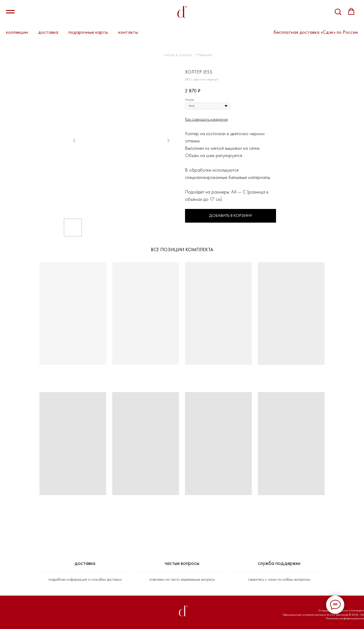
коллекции (17, 32)
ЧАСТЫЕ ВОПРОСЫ (182, 563)
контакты (128, 32)
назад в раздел (178, 55)
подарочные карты (88, 32)
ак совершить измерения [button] (207, 119)
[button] (338, 12)
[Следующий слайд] (168, 141)
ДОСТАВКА (85, 563)
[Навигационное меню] (10, 12)
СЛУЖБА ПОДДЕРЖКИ (279, 563)
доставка (48, 32)
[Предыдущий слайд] (74, 141)
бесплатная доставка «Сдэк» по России (316, 32)
